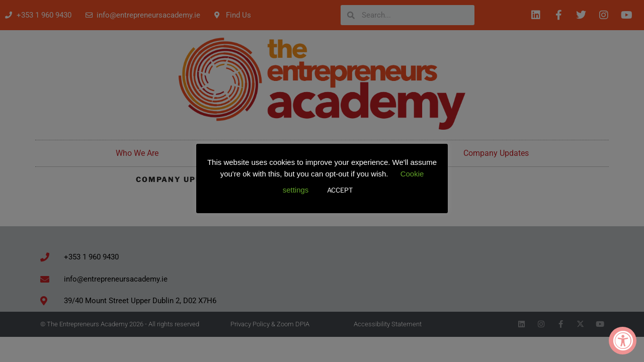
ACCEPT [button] (340, 190)
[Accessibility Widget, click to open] (623, 341)
